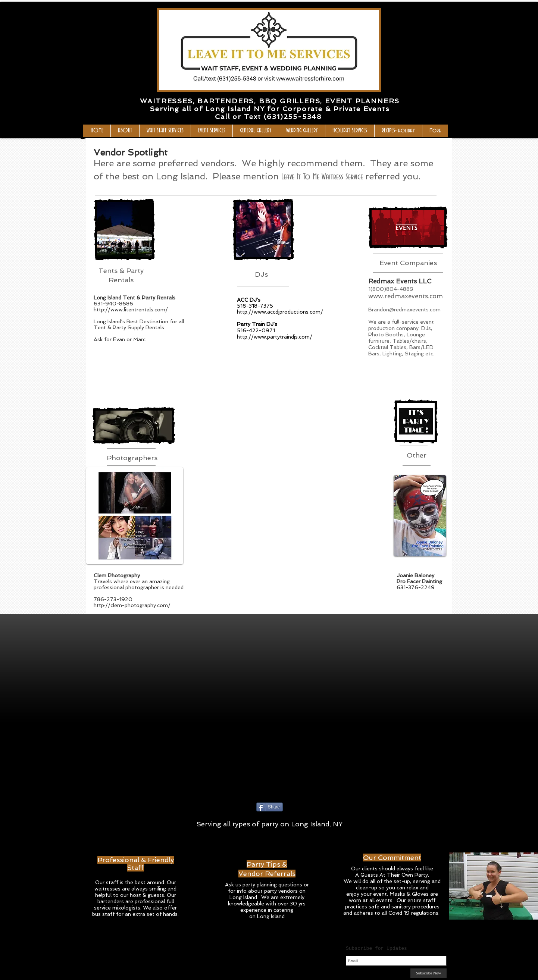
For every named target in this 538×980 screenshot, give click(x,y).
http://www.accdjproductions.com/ (280, 312)
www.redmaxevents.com (406, 296)
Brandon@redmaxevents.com (404, 310)
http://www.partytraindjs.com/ (275, 337)
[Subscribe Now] (428, 973)
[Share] (270, 807)
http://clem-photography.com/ (132, 605)
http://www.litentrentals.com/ (131, 310)
